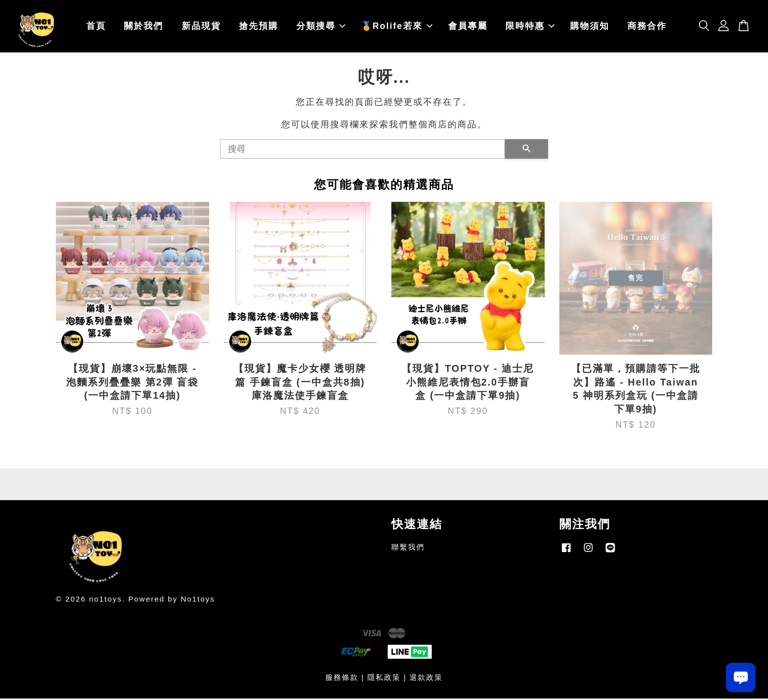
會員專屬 (468, 27)
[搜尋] (362, 150)
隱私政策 (384, 679)
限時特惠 (530, 27)
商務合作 (647, 27)
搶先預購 (259, 27)
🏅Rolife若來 (397, 27)
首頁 (96, 27)
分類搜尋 (321, 27)
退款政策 (426, 679)
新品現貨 (201, 27)
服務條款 (342, 679)
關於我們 (144, 27)
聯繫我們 (408, 548)
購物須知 (590, 27)
